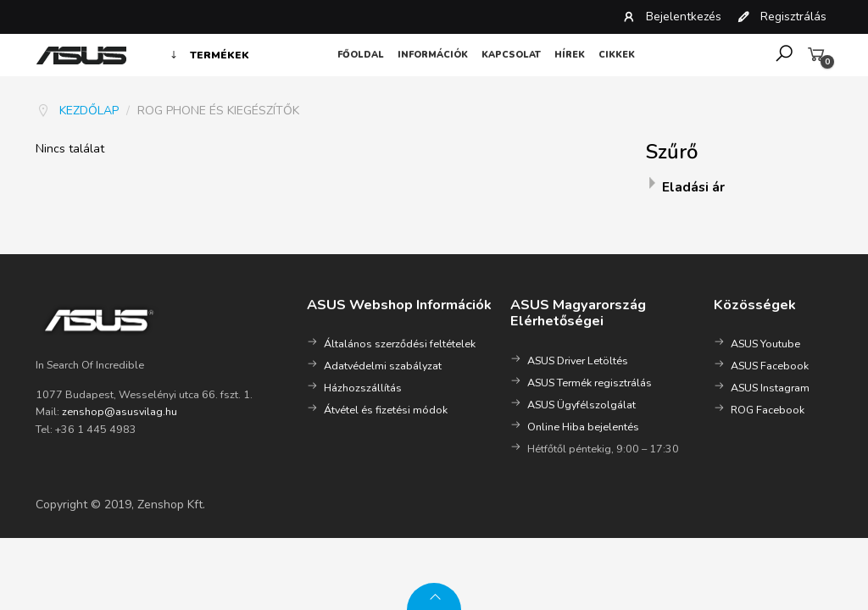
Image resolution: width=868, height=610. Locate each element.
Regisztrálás (782, 17)
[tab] (739, 189)
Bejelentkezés (672, 17)
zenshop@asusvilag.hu (120, 411)
